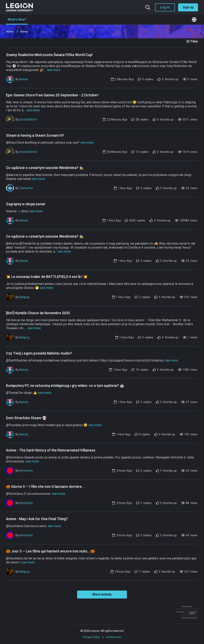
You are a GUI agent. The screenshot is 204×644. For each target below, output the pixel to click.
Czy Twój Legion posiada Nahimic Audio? (39, 353)
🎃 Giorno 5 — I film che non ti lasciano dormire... (45, 486)
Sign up (188, 7)
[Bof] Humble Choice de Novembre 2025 (38, 313)
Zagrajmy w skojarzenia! (25, 204)
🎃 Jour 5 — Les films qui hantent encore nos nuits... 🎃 (50, 551)
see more (54, 70)
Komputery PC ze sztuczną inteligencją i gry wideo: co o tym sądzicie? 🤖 (65, 386)
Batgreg (24, 297)
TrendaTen (26, 188)
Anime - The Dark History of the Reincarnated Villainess (51, 450)
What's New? (17, 19)
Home (10, 32)
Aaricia (24, 79)
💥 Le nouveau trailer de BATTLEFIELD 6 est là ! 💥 (47, 277)
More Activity (102, 594)
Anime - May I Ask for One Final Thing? (37, 519)
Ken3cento (26, 471)
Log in (165, 7)
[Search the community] (148, 7)
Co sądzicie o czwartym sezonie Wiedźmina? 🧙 (45, 168)
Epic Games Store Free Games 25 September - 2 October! (52, 95)
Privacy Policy (91, 637)
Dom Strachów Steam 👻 (26, 418)
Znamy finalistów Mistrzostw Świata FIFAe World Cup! (49, 55)
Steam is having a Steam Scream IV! (35, 135)
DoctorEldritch (28, 120)
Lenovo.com (113, 637)
